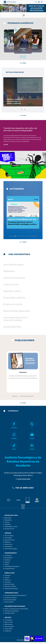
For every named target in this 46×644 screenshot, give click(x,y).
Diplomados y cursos (11, 528)
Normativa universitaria (12, 613)
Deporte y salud (12, 293)
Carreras (7, 524)
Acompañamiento (13, 266)
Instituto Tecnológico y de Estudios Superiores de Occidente (23, 463)
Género (7, 566)
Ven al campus (9, 537)
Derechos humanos (11, 599)
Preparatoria (8, 522)
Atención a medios (10, 588)
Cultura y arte (11, 286)
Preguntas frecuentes (11, 590)
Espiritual (7, 562)
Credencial (8, 633)
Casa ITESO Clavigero (11, 551)
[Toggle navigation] (41, 2)
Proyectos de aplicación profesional (15, 597)
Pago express (9, 626)
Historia (7, 579)
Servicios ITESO (9, 628)
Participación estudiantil (12, 568)
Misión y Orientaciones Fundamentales (16, 611)
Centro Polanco (9, 604)
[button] (22, 109)
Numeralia (8, 584)
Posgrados (8, 526)
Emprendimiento (13, 306)
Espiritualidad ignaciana (17, 313)
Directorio (8, 577)
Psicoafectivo (9, 560)
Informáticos (8, 622)
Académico (8, 557)
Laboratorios (8, 548)
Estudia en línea (9, 531)
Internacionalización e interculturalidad (16, 321)
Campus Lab (8, 546)
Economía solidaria (10, 602)
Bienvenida (8, 520)
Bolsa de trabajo (9, 586)
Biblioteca (9, 273)
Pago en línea (9, 624)
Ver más (6, 144)
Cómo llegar (8, 540)
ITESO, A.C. (8, 582)
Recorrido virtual (10, 542)
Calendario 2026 (10, 615)
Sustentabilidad (12, 328)
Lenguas (7, 564)
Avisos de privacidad (23, 642)
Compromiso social (14, 280)
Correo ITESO (9, 631)
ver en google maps (23, 481)
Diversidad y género (14, 299)
